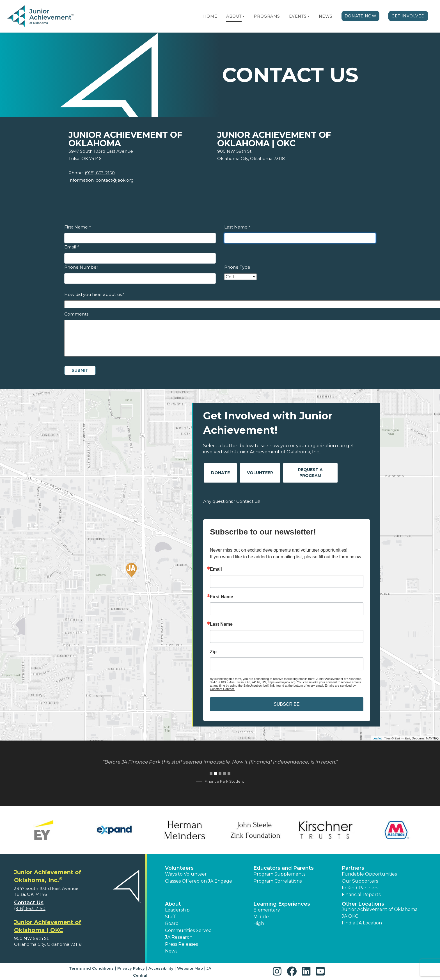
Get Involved (408, 16)
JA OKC (350, 916)
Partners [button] (353, 868)
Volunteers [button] (179, 868)
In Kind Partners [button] (360, 888)
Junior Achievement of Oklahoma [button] (380, 909)
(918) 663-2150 (100, 173)
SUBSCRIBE (287, 704)
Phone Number (81, 267)
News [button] (171, 951)
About (234, 16)
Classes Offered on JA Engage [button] (199, 881)
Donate (220, 473)
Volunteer (260, 473)
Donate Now (361, 16)
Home (210, 16)
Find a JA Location (362, 923)
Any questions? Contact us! (232, 501)
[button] (244, 16)
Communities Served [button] (188, 930)
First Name (77, 227)
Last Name (237, 227)
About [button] (173, 904)
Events (298, 16)
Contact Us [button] (29, 903)
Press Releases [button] (181, 944)
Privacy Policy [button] (131, 968)
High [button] (259, 923)
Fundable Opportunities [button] (369, 874)
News (326, 16)
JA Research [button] (179, 937)
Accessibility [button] (161, 968)
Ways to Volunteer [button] (186, 874)
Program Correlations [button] (278, 881)
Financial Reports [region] (361, 895)
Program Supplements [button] (279, 874)
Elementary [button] (267, 910)
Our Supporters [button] (360, 881)
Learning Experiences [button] (282, 904)
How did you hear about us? (94, 294)
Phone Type (237, 267)
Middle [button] (261, 917)
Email (72, 247)
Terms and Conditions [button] (91, 968)
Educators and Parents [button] (284, 868)
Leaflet (377, 738)
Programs (267, 16)
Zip (213, 652)
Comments (76, 314)
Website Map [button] (190, 968)
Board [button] (172, 923)
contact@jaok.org (115, 180)
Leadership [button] (177, 910)
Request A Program (310, 473)
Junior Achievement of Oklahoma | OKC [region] (48, 926)
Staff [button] (170, 917)
